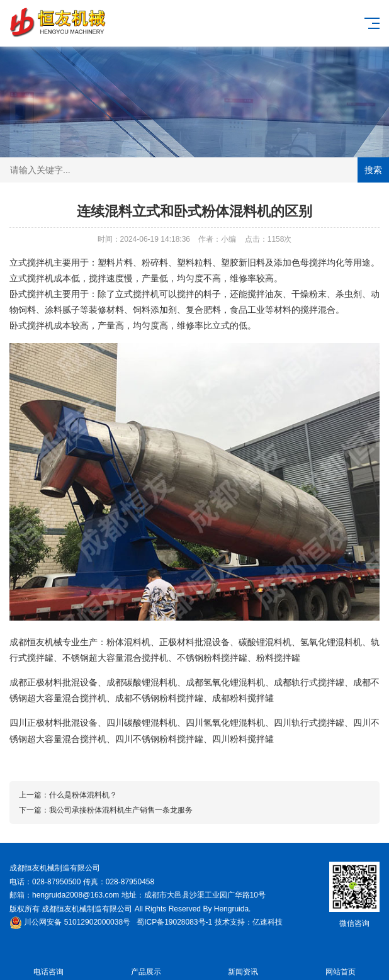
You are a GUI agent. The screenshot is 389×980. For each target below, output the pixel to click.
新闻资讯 (243, 965)
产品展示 (146, 965)
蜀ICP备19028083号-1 (174, 922)
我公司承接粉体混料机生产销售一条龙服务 (121, 810)
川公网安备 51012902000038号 (70, 922)
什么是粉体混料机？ (83, 795)
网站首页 (341, 965)
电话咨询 (49, 965)
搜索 (373, 170)
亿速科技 (268, 922)
